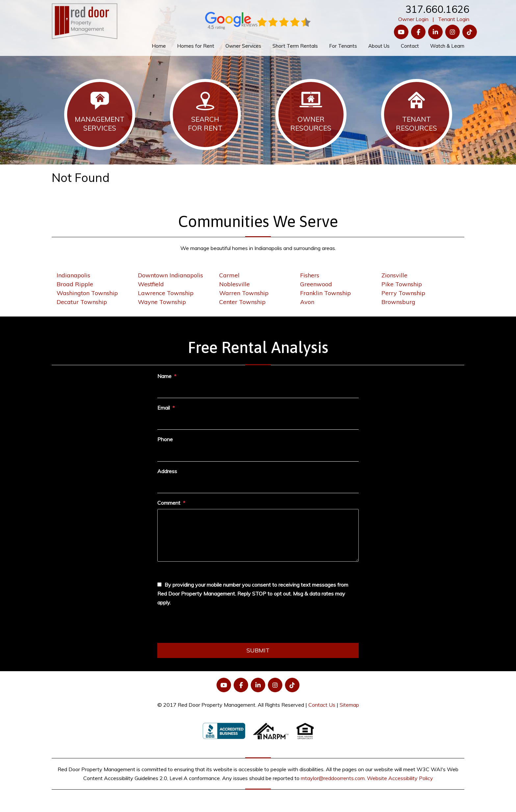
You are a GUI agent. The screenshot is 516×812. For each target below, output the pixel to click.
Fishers (310, 275)
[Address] (258, 485)
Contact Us (322, 705)
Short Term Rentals (295, 46)
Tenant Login (454, 19)
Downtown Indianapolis (170, 275)
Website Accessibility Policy (400, 778)
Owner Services (243, 46)
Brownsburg (398, 302)
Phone (165, 439)
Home (159, 46)
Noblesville (234, 284)
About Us (379, 46)
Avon (307, 302)
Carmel (229, 275)
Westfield (151, 284)
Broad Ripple (75, 284)
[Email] (258, 422)
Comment (169, 503)
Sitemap (349, 705)
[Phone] (258, 454)
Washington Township (87, 293)
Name (164, 376)
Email (164, 408)
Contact (410, 46)
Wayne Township (162, 302)
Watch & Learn (447, 46)
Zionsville (394, 275)
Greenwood (316, 284)
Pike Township (402, 284)
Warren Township (244, 293)
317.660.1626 (437, 9)
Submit (258, 650)
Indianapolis (73, 275)
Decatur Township (82, 302)
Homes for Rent (196, 46)
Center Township (242, 302)
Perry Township (403, 293)
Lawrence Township (166, 293)
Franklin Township (325, 293)
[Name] (258, 390)
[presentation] (207, 627)
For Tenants (343, 46)
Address (167, 471)
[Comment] (258, 535)
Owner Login (413, 19)
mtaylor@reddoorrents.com (333, 778)
